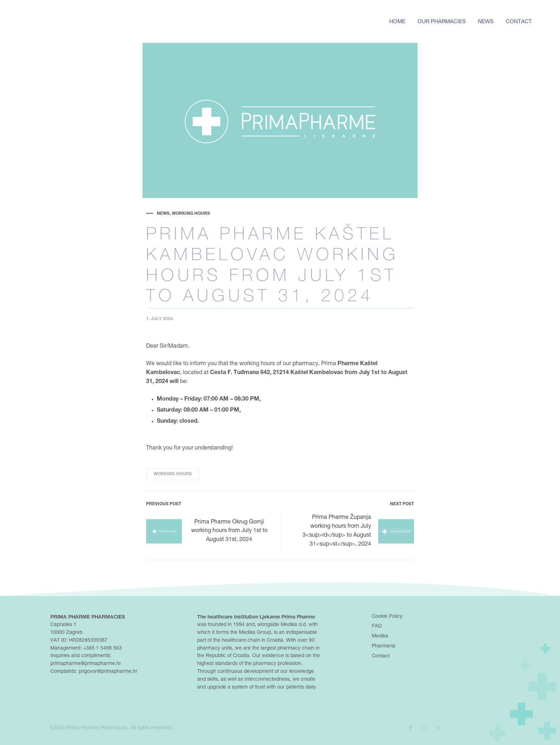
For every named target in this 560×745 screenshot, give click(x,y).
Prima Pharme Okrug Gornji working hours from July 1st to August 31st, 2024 (207, 531)
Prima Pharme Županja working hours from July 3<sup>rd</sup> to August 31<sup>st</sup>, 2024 (358, 531)
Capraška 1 (63, 625)
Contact (519, 22)
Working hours (191, 214)
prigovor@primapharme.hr (108, 672)
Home (397, 22)
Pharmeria (384, 646)
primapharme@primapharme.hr (86, 664)
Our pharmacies (442, 22)
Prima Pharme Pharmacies (97, 728)
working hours (173, 474)
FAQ (377, 626)
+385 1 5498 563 (102, 649)
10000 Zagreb (66, 633)
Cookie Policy (387, 617)
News (486, 22)
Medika (380, 636)
